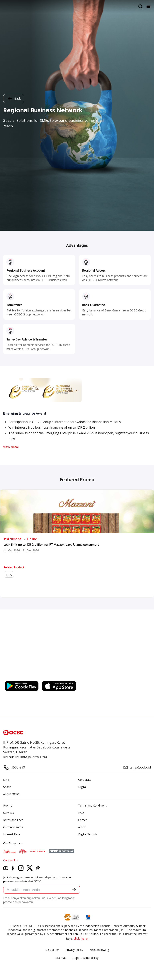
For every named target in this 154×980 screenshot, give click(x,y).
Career (83, 820)
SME (6, 780)
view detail (11, 447)
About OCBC (11, 794)
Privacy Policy (74, 950)
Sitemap (61, 958)
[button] (74, 890)
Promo (8, 805)
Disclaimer (52, 950)
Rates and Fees (13, 820)
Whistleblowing (99, 950)
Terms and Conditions (93, 805)
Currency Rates (13, 827)
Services (9, 813)
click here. (81, 938)
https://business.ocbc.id (62, 677)
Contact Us (10, 860)
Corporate (85, 780)
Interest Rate (12, 834)
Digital (82, 787)
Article (82, 827)
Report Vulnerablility (86, 958)
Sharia (7, 787)
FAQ (81, 813)
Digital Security (88, 834)
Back (14, 99)
